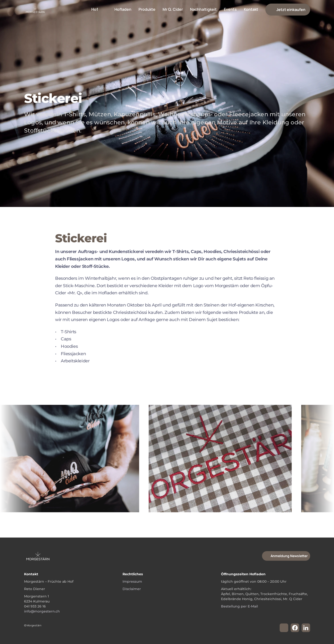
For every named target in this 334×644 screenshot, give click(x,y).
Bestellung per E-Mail (239, 606)
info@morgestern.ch (42, 611)
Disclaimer (132, 589)
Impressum (132, 581)
